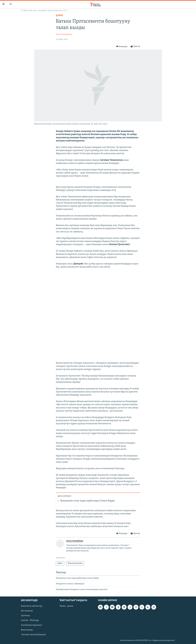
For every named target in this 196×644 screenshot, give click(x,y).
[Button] (122, 46)
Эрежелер (25, 616)
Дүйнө (59, 16)
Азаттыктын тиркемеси (32, 625)
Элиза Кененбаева (64, 34)
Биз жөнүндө (27, 611)
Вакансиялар (27, 630)
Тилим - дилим (66, 606)
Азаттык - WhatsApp (30, 620)
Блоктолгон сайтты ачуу (32, 606)
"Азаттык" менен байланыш (33, 635)
